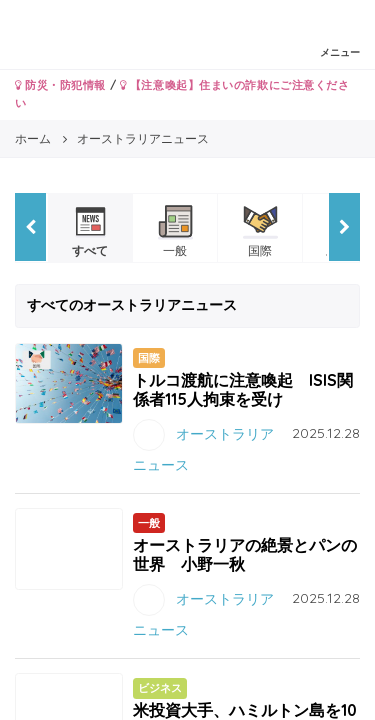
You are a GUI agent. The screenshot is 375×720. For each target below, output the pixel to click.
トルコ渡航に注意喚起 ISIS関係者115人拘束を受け (243, 389)
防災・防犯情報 (60, 85)
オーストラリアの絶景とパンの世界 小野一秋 (245, 554)
